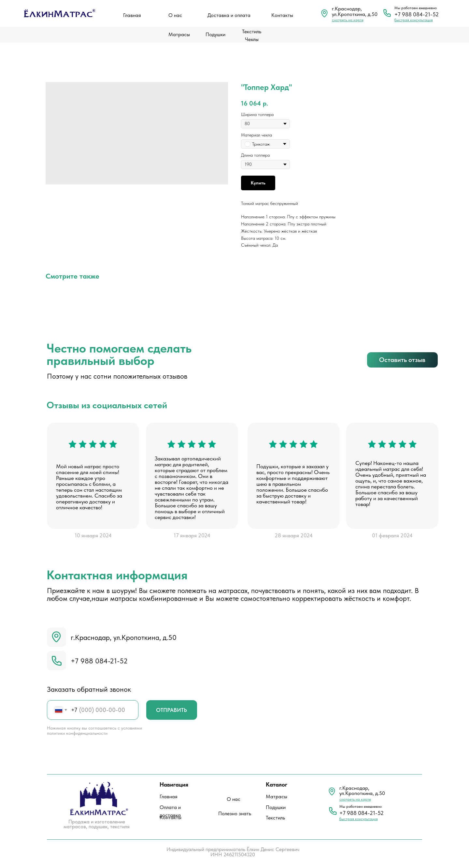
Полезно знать (235, 813)
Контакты (282, 15)
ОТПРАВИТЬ (171, 710)
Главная (132, 15)
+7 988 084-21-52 (417, 14)
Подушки (215, 34)
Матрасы (179, 34)
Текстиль (275, 818)
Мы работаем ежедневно (416, 8)
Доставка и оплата (229, 15)
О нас (175, 15)
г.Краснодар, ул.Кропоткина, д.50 (124, 637)
